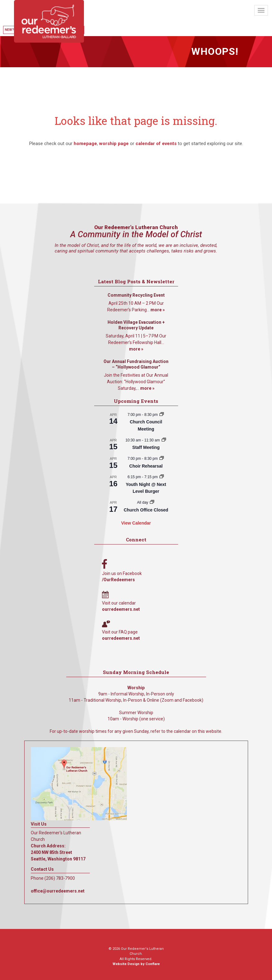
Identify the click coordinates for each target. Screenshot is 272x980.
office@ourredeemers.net (58, 891)
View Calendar (136, 523)
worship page (114, 144)
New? (9, 30)
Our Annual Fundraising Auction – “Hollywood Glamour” (136, 364)
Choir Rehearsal (146, 466)
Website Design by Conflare (136, 964)
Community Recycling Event (136, 295)
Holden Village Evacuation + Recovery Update (136, 325)
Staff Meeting (146, 447)
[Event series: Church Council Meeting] (162, 415)
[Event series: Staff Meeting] (164, 440)
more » (158, 310)
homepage (85, 144)
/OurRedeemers (118, 580)
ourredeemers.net (121, 609)
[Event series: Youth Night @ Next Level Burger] (162, 477)
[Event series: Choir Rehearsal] (162, 459)
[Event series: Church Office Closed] (152, 502)
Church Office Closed (146, 510)
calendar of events (156, 144)
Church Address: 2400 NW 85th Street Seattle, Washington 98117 (58, 852)
